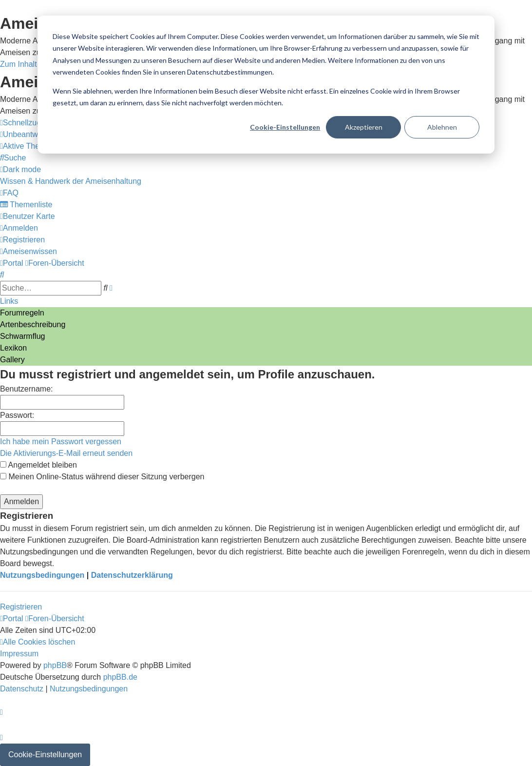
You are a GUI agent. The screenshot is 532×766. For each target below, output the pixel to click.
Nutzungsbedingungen (42, 575)
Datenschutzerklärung (132, 575)
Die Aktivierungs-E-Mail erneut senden (66, 453)
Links (9, 301)
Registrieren (21, 607)
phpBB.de (120, 677)
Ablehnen (442, 127)
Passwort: (17, 415)
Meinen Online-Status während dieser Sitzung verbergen (102, 477)
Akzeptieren (364, 127)
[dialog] (266, 85)
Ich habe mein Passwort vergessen (61, 442)
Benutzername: (27, 389)
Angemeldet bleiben (38, 465)
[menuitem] (27, 146)
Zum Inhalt (19, 64)
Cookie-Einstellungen (285, 127)
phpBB (55, 665)
